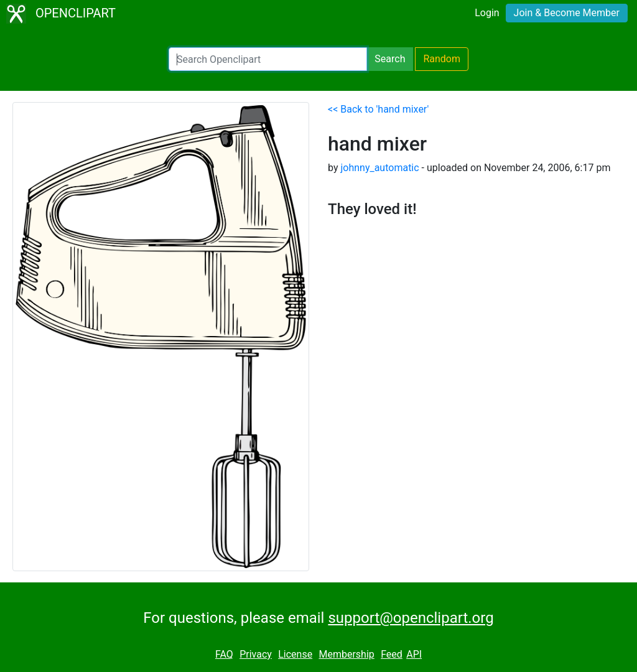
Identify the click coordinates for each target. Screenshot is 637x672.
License (295, 654)
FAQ (224, 654)
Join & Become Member (567, 13)
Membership (346, 654)
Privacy (256, 654)
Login (487, 13)
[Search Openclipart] (268, 59)
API (414, 654)
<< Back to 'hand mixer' (378, 109)
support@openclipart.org (411, 618)
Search (390, 59)
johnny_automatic (379, 168)
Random (442, 59)
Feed (392, 654)
